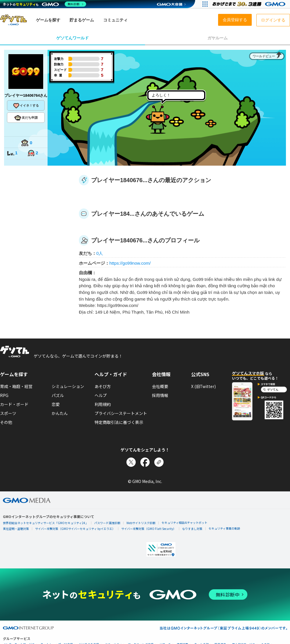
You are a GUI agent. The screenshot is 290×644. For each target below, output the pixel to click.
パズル (58, 395)
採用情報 (160, 395)
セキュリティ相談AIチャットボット (184, 523)
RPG (4, 395)
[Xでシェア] (131, 462)
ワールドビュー (264, 56)
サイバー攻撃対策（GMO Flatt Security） (149, 529)
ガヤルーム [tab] (217, 38)
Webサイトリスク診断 (141, 523)
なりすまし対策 (192, 529)
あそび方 (103, 386)
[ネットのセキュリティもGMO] (45, 4)
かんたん (60, 413)
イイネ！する (26, 106)
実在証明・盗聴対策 (16, 529)
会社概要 (160, 386)
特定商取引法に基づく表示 (119, 422)
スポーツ (8, 413)
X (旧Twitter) (203, 386)
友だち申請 (26, 118)
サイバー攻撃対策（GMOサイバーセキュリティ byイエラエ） (75, 529)
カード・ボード (14, 404)
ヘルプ (101, 395)
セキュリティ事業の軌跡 (224, 528)
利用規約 (103, 404)
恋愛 (56, 404)
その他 (6, 422)
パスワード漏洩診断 (107, 523)
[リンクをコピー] (159, 462)
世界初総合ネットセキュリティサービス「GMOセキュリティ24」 (46, 523)
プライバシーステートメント (121, 413)
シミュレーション (68, 386)
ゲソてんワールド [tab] (72, 38)
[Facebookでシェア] (145, 462)
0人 (100, 253)
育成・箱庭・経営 (16, 386)
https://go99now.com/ (130, 263)
